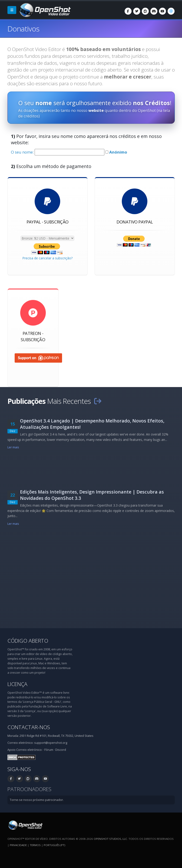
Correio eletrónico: (29, 750)
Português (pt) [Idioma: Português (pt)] (54, 845)
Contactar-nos (29, 727)
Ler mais (13, 447)
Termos (35, 845)
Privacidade (18, 845)
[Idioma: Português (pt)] (171, 11)
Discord (61, 750)
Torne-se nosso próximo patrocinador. (37, 800)
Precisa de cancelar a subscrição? (47, 259)
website (96, 110)
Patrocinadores (29, 789)
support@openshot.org (51, 743)
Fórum (49, 750)
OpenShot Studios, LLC (110, 839)
